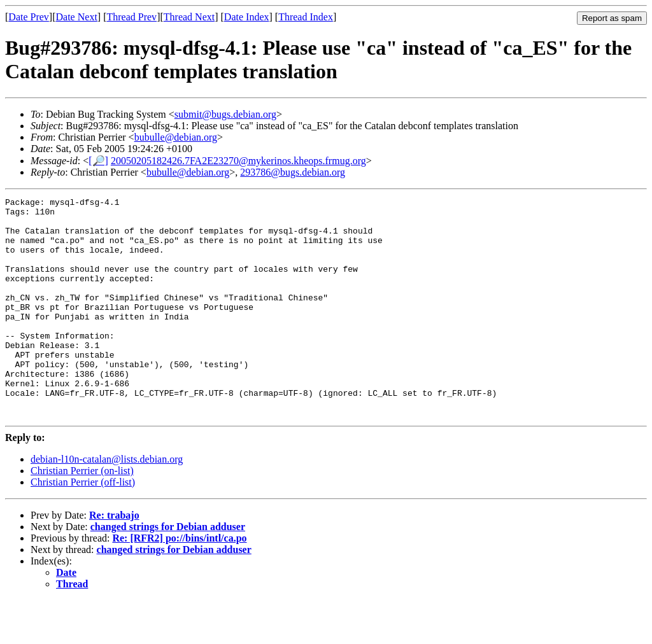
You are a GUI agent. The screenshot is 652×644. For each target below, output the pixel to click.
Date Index (247, 17)
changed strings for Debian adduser (168, 570)
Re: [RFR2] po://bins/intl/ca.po (179, 582)
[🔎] (98, 161)
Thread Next (189, 17)
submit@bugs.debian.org (225, 114)
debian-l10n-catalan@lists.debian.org (107, 503)
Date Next (77, 17)
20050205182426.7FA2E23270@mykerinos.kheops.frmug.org (238, 161)
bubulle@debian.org (176, 137)
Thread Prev (131, 17)
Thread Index (306, 17)
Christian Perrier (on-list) (82, 514)
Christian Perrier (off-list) (83, 526)
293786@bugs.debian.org (293, 172)
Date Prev (29, 17)
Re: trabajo (114, 559)
